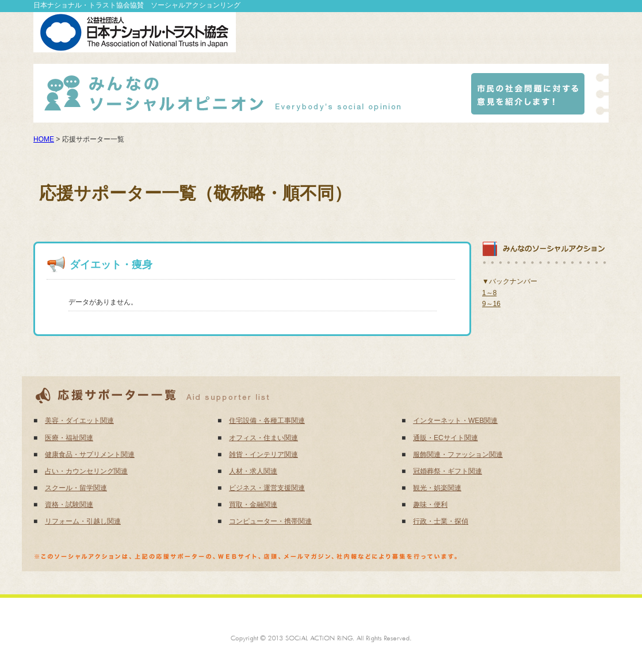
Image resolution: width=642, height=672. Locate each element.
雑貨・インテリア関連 (263, 455)
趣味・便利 (430, 505)
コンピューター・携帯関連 (270, 521)
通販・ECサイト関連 (446, 438)
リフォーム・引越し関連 (83, 521)
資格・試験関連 (69, 505)
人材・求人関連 (253, 471)
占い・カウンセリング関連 (86, 471)
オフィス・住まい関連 (263, 438)
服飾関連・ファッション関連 (458, 455)
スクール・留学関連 (76, 488)
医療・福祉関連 (69, 438)
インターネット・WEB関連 (455, 421)
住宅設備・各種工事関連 (267, 421)
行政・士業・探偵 (441, 521)
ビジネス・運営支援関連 (267, 488)
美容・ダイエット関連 (79, 421)
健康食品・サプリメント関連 (90, 455)
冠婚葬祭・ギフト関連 (448, 471)
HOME (44, 139)
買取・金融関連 (253, 505)
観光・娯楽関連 (437, 488)
